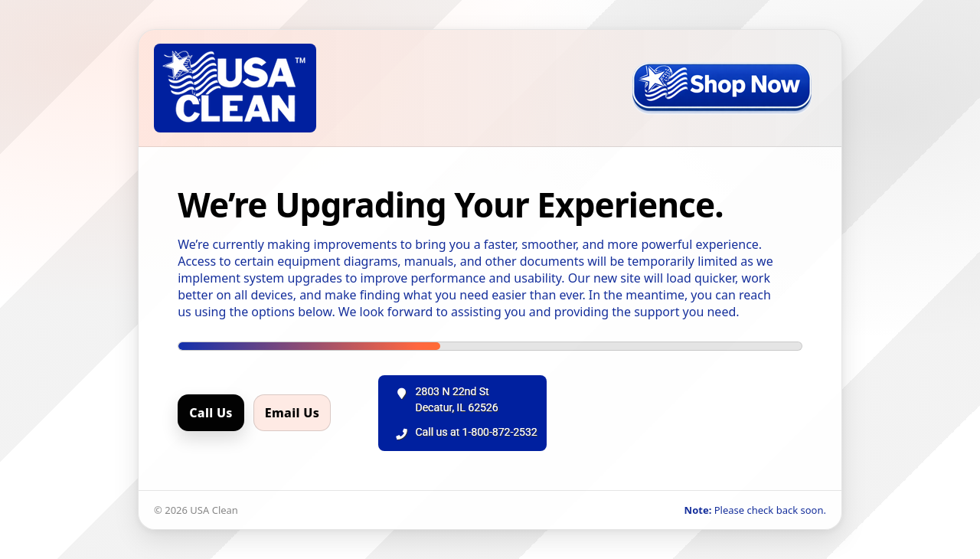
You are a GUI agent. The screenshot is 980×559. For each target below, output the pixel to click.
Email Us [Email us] (292, 413)
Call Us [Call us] (211, 413)
